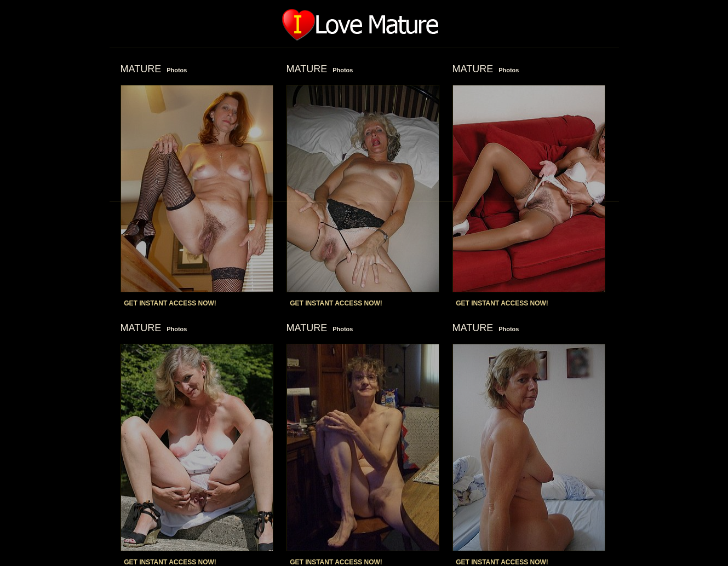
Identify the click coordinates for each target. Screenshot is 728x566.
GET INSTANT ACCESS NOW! (170, 303)
